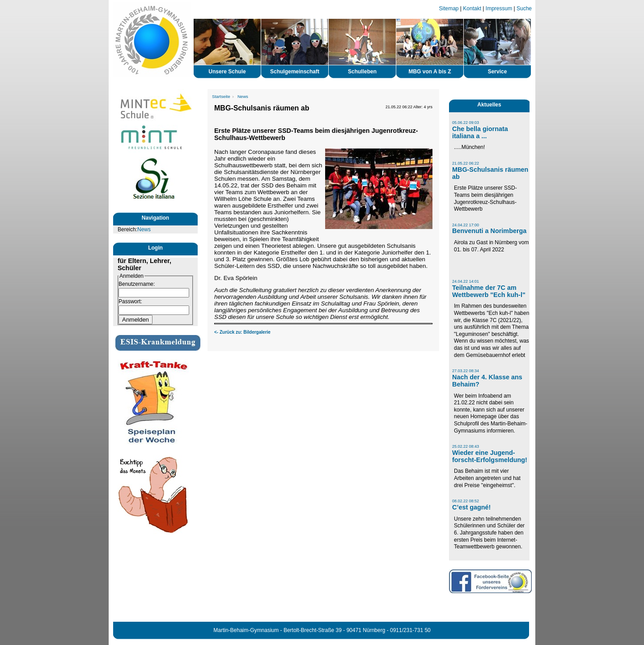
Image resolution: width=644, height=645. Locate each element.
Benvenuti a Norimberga (489, 231)
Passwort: (130, 301)
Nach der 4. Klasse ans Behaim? (487, 381)
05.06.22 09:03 (466, 123)
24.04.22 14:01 (466, 281)
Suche (524, 8)
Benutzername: (137, 284)
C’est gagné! (471, 507)
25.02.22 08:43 (466, 446)
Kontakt (472, 8)
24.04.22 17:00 (466, 225)
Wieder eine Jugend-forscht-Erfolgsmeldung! (490, 456)
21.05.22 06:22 (466, 163)
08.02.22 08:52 (466, 501)
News (144, 229)
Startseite (221, 96)
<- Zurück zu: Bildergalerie (242, 332)
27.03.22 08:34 (466, 371)
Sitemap (449, 8)
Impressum (499, 8)
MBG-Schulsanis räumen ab (490, 173)
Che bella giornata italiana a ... (480, 132)
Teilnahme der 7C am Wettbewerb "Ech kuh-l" (489, 291)
